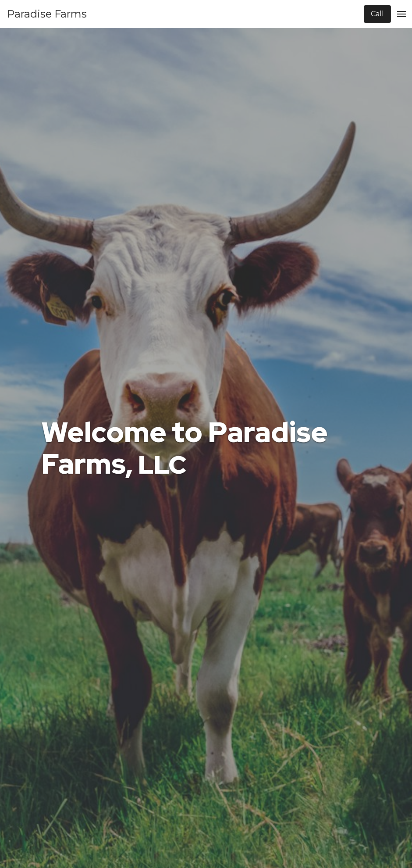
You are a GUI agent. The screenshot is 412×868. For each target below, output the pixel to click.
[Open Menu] (401, 14)
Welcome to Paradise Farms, (185, 448)
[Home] (47, 14)
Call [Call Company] (377, 14)
